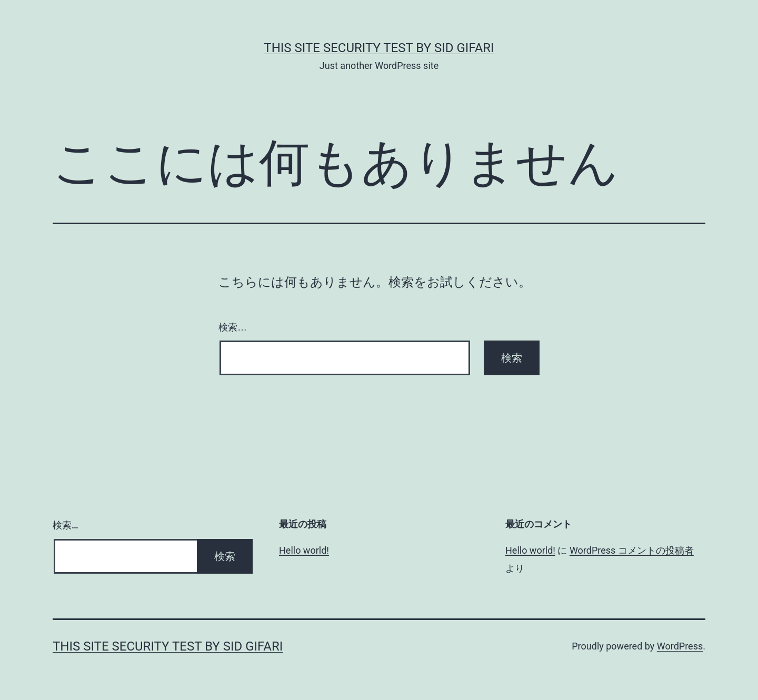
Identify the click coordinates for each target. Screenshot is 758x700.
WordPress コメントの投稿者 (632, 550)
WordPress (680, 646)
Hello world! (304, 550)
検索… (233, 327)
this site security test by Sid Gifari (379, 48)
